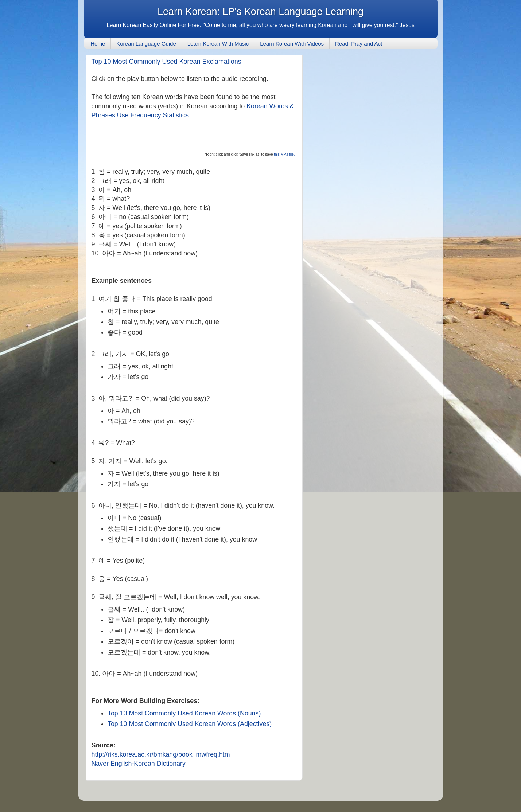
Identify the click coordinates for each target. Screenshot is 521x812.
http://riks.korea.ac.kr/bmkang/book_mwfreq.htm (161, 754)
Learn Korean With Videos (292, 44)
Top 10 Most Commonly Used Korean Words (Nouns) (184, 713)
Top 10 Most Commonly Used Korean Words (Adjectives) (190, 724)
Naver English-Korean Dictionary (139, 764)
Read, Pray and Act (359, 44)
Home (98, 44)
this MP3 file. (284, 154)
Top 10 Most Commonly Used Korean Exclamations (166, 62)
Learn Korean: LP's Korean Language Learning (260, 12)
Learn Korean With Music (218, 44)
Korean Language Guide (146, 44)
